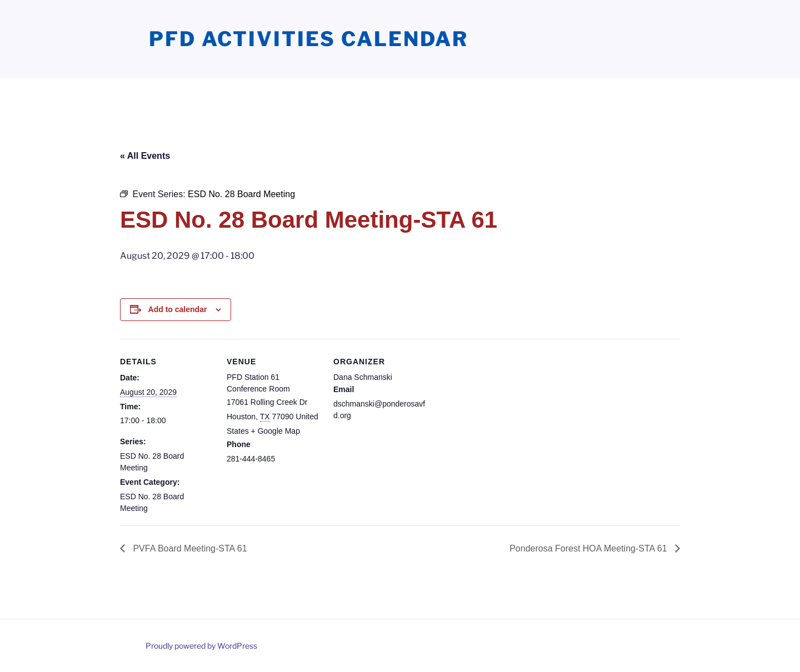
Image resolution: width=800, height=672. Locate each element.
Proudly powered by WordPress (201, 646)
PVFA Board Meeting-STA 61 (189, 548)
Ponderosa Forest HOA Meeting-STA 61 (589, 548)
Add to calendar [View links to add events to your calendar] (178, 309)
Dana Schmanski (363, 377)
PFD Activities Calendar (309, 39)
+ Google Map (276, 431)
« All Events (145, 156)
